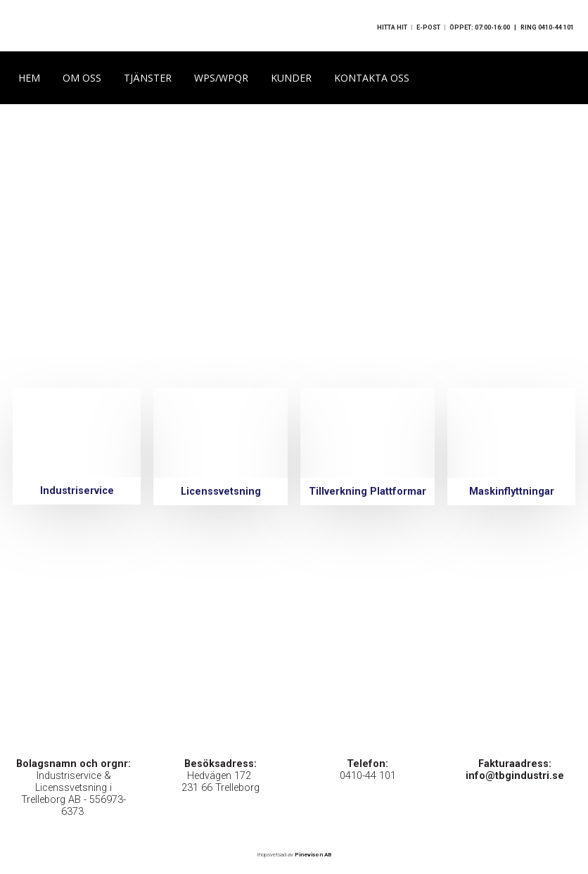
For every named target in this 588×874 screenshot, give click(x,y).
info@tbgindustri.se (515, 775)
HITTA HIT (392, 27)
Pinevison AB (313, 854)
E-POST (428, 27)
